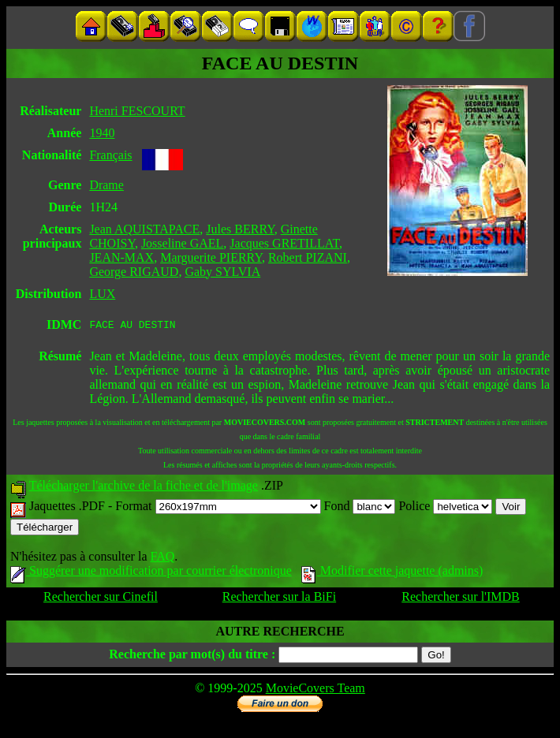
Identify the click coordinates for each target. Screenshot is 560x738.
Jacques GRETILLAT (284, 243)
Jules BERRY (240, 229)
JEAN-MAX (121, 257)
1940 (102, 133)
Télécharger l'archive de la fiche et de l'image (144, 488)
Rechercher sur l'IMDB (461, 599)
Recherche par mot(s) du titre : (192, 656)
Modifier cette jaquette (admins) (392, 573)
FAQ (162, 559)
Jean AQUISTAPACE (144, 229)
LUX (102, 294)
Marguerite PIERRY (211, 257)
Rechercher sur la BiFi (279, 599)
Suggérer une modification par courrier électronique (151, 573)
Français (110, 155)
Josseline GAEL (182, 243)
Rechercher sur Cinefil (101, 599)
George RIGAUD (134, 272)
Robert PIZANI (308, 257)
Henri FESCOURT (137, 111)
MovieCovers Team (315, 690)
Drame (106, 185)
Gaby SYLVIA (222, 272)
